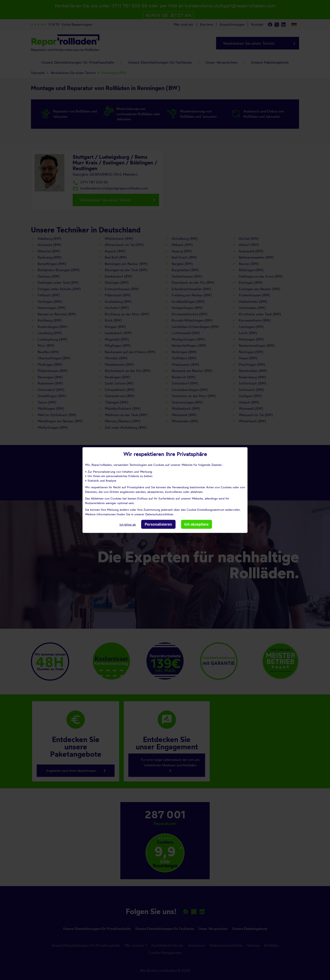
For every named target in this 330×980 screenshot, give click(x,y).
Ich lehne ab (128, 525)
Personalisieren (158, 524)
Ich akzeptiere (197, 524)
